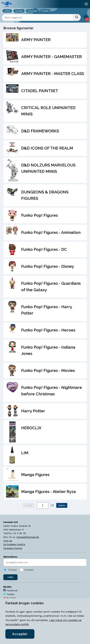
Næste (62, 505)
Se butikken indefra (14, 544)
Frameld (29, 570)
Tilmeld (12, 570)
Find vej (8, 541)
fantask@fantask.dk (28, 537)
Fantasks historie (13, 548)
